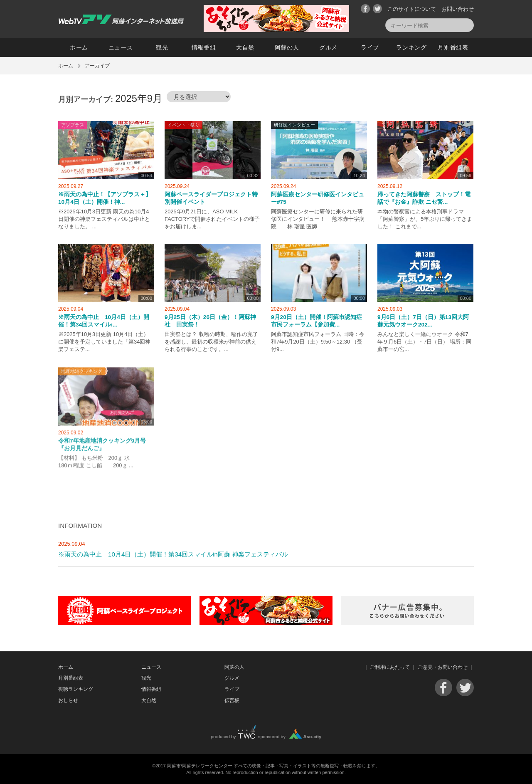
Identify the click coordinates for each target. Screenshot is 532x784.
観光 (162, 47)
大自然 (245, 47)
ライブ (370, 47)
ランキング (411, 47)
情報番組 (204, 47)
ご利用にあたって (390, 667)
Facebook (365, 9)
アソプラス (73, 125)
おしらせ (68, 700)
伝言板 (232, 700)
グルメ (328, 47)
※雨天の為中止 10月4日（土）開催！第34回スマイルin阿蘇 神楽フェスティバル (173, 554)
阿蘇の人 (287, 47)
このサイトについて (412, 9)
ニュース (121, 47)
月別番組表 (453, 47)
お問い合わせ (458, 9)
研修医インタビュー (294, 125)
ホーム (79, 47)
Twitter (377, 9)
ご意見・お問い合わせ (443, 667)
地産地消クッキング (82, 374)
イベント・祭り (183, 125)
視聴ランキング (76, 689)
